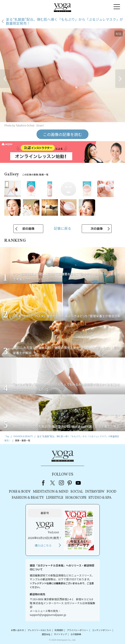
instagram (61, 483)
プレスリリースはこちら (39, 630)
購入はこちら (43, 545)
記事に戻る (62, 228)
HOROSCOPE (76, 498)
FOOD (111, 492)
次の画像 (97, 228)
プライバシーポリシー (78, 630)
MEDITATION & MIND (51, 492)
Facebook (45, 483)
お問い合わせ (17, 630)
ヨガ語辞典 (76, 634)
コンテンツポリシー (102, 630)
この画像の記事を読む (62, 134)
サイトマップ (60, 634)
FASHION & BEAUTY (28, 498)
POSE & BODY (20, 492)
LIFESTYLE (55, 498)
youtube (78, 483)
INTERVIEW (95, 492)
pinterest (70, 483)
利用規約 (59, 630)
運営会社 (46, 634)
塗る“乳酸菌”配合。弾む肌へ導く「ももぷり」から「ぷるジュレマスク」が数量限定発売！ (64, 21)
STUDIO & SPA (100, 498)
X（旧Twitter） (53, 483)
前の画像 (28, 228)
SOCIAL (77, 492)
